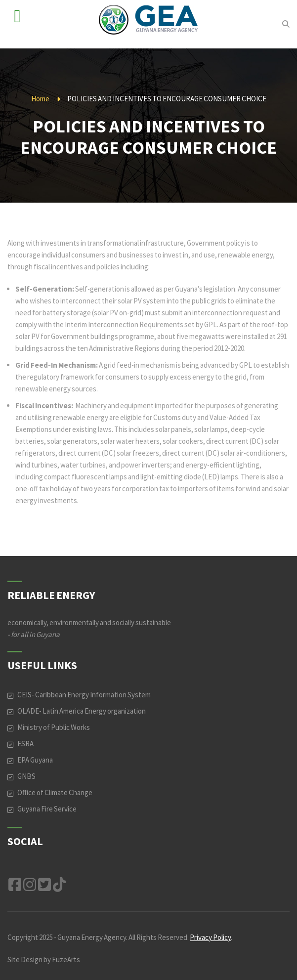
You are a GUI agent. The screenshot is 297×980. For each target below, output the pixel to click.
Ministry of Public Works (54, 727)
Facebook (15, 885)
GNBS (26, 776)
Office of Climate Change (55, 792)
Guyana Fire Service (47, 809)
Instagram (30, 885)
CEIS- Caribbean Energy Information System (84, 695)
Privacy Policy (210, 937)
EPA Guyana (35, 760)
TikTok (59, 885)
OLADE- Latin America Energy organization (82, 711)
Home (40, 99)
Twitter (44, 885)
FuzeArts (66, 959)
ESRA (25, 744)
